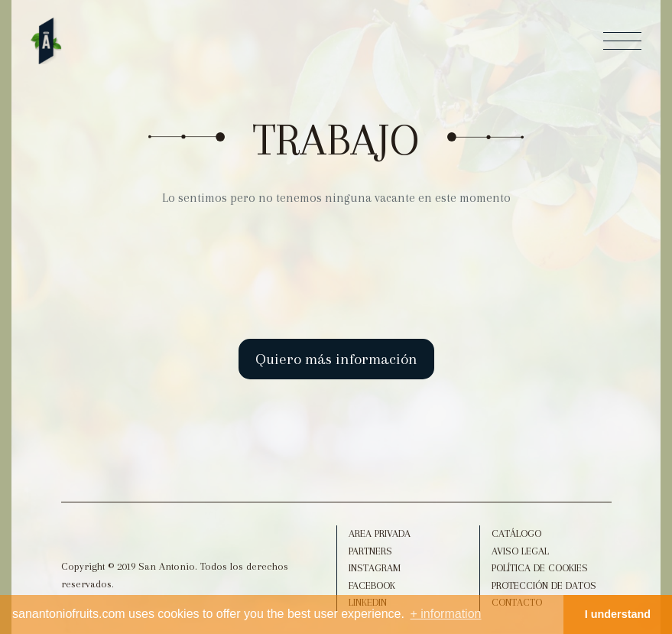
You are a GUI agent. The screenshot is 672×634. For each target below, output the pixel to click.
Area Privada (380, 533)
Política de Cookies (540, 568)
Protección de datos (544, 585)
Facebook (372, 585)
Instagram (375, 568)
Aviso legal (520, 551)
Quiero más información (336, 359)
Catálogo (516, 533)
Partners (370, 551)
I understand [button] (618, 614)
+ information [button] (446, 614)
